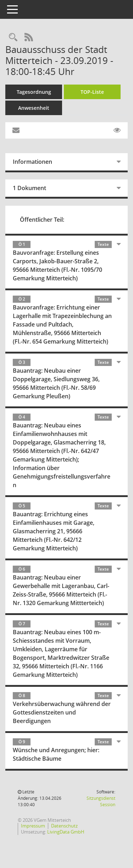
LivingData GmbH (66, 832)
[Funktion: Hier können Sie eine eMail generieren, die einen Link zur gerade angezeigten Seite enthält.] (16, 130)
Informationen (32, 162)
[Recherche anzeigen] (13, 37)
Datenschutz (64, 826)
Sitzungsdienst (101, 801)
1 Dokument (29, 188)
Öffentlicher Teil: (42, 220)
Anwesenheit (34, 108)
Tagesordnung (34, 92)
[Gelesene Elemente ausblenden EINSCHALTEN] (117, 130)
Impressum (33, 826)
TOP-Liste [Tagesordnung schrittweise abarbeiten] (92, 92)
